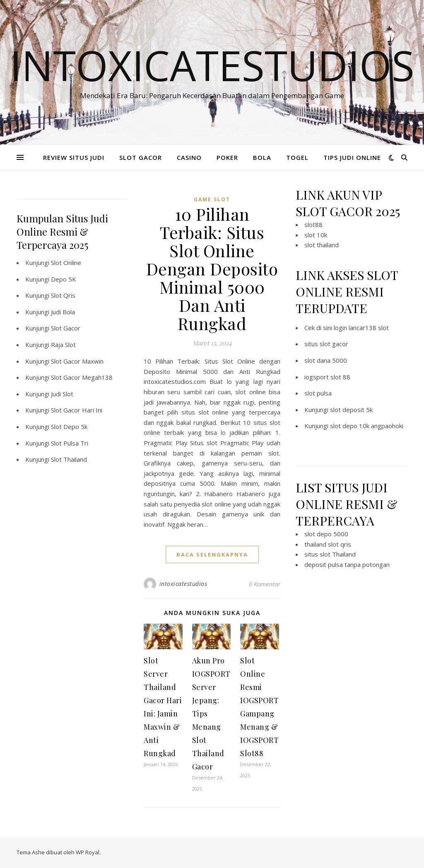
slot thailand (322, 245)
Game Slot (212, 199)
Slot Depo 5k (69, 427)
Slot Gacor (66, 328)
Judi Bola (63, 312)
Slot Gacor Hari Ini (77, 410)
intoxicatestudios (183, 584)
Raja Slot (63, 345)
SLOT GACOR (141, 157)
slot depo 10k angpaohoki (367, 426)
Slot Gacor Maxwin (77, 361)
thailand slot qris (328, 544)
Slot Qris (63, 295)
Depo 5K (64, 279)
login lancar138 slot (361, 328)
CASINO (189, 157)
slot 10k (316, 235)
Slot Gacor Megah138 (82, 377)
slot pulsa (318, 393)
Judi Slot (62, 394)
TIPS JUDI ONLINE (352, 157)
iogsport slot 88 (327, 377)
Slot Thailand (69, 459)
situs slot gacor (326, 344)
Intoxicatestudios (212, 65)
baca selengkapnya (212, 555)
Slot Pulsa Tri (70, 443)
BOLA (262, 157)
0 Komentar (265, 584)
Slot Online (66, 263)
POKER (227, 157)
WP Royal (88, 852)
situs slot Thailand (330, 554)
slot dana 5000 (326, 360)
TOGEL (297, 157)
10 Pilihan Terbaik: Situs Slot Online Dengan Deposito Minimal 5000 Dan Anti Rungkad (212, 269)
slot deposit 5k (351, 410)
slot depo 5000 (326, 534)
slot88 (313, 224)
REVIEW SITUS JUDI (74, 157)
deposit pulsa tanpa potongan (347, 564)
